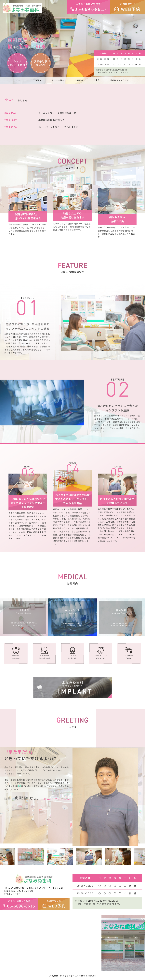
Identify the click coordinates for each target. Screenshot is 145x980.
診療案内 (79, 80)
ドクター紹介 (58, 80)
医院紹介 (37, 80)
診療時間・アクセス (119, 80)
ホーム (19, 80)
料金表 (97, 80)
